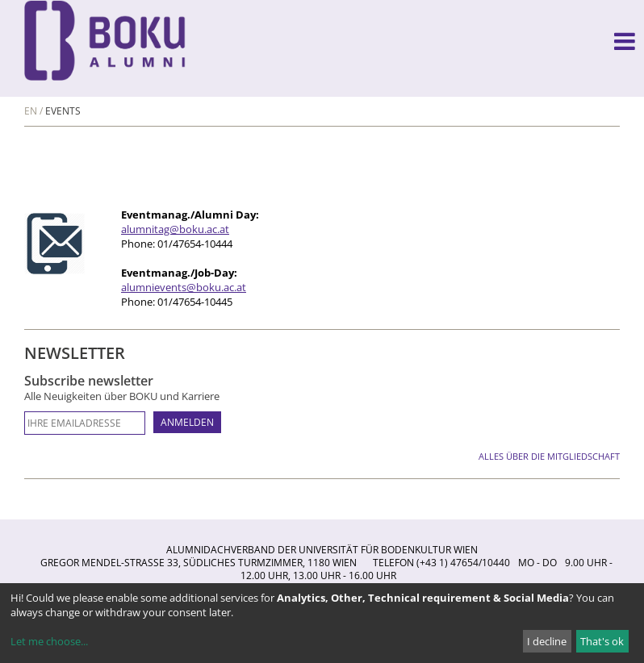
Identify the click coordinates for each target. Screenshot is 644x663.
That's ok (602, 641)
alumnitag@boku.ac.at (175, 229)
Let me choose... (49, 641)
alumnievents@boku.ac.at (184, 287)
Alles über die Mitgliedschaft (549, 456)
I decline (547, 641)
